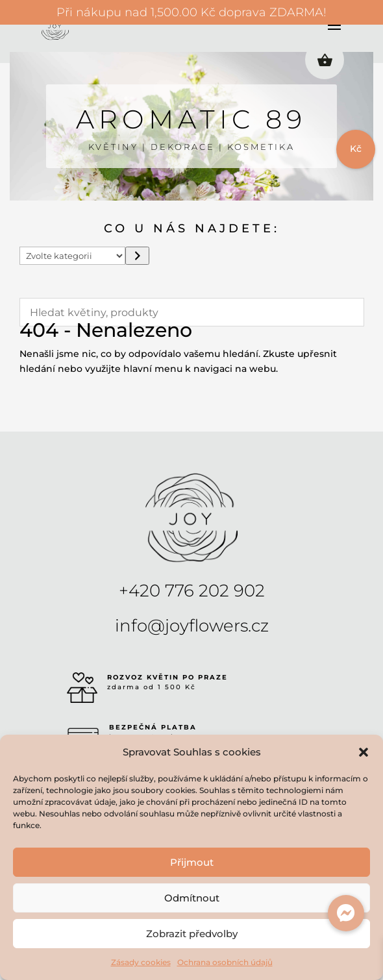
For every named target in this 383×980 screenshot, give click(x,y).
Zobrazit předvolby (192, 934)
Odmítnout (192, 898)
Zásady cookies (141, 962)
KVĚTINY (113, 147)
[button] (364, 752)
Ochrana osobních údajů (225, 962)
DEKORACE (183, 147)
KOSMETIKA (261, 147)
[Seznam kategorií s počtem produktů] (73, 256)
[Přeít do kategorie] (137, 256)
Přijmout (192, 862)
